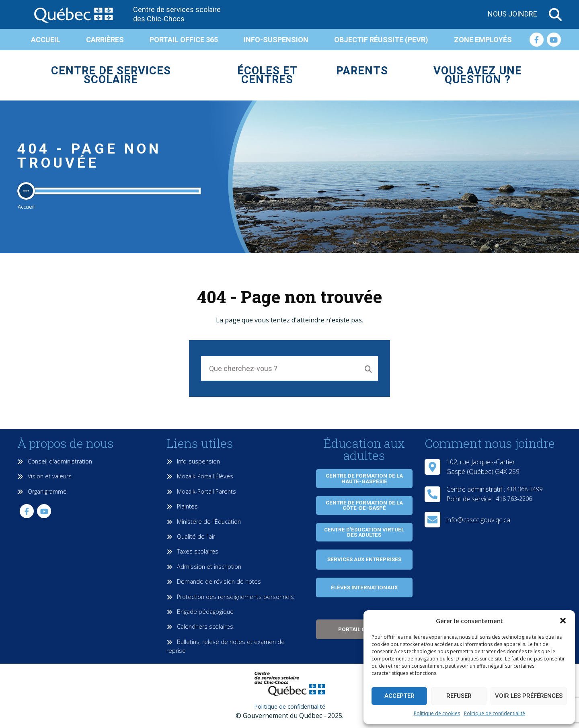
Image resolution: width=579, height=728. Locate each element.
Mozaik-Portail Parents (201, 491)
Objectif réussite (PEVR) (381, 40)
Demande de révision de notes (214, 581)
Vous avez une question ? (478, 75)
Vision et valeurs (44, 476)
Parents (362, 71)
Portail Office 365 (184, 40)
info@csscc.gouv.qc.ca (478, 520)
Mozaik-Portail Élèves (200, 476)
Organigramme (42, 491)
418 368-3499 (525, 489)
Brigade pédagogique (200, 612)
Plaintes (182, 506)
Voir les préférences (529, 696)
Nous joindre (512, 14)
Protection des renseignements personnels (230, 597)
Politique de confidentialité (495, 713)
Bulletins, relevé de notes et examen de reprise (226, 646)
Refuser (459, 696)
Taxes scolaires (192, 551)
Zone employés (483, 40)
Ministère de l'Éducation (204, 522)
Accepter (399, 696)
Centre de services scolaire (111, 75)
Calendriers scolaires (200, 626)
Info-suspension (276, 40)
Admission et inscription (204, 567)
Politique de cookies (437, 713)
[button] (563, 621)
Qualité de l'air (191, 536)
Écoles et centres (267, 75)
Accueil (46, 40)
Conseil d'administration (55, 461)
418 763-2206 (514, 499)
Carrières (105, 40)
